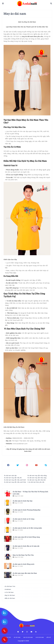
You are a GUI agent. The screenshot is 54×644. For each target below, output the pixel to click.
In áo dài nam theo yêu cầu (36, 482)
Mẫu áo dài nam (10, 598)
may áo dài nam (10, 595)
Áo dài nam (17, 637)
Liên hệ (48, 637)
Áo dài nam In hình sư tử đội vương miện (27, 528)
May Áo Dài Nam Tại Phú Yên (23, 555)
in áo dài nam (9, 592)
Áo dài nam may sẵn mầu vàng (37, 478)
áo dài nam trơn (10, 586)
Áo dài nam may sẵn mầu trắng (37, 476)
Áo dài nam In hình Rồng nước (24, 564)
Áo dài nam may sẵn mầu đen (37, 480)
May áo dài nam (28, 637)
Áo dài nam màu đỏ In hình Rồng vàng (26, 537)
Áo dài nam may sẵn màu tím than (25, 573)
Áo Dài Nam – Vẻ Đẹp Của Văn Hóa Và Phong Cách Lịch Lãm (30, 493)
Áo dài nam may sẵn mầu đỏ (13, 478)
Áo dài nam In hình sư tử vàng (23, 519)
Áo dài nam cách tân (10, 476)
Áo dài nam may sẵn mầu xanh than (15, 482)
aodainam (8, 589)
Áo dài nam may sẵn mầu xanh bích (15, 480)
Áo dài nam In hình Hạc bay (23, 501)
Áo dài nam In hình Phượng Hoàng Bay (27, 510)
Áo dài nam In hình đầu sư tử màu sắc (26, 546)
